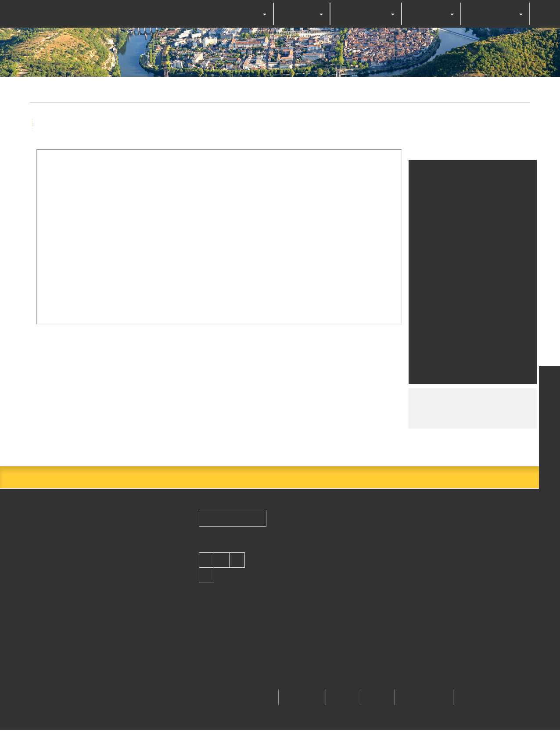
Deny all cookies (289, 397)
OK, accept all (220, 397)
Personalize (350, 397)
